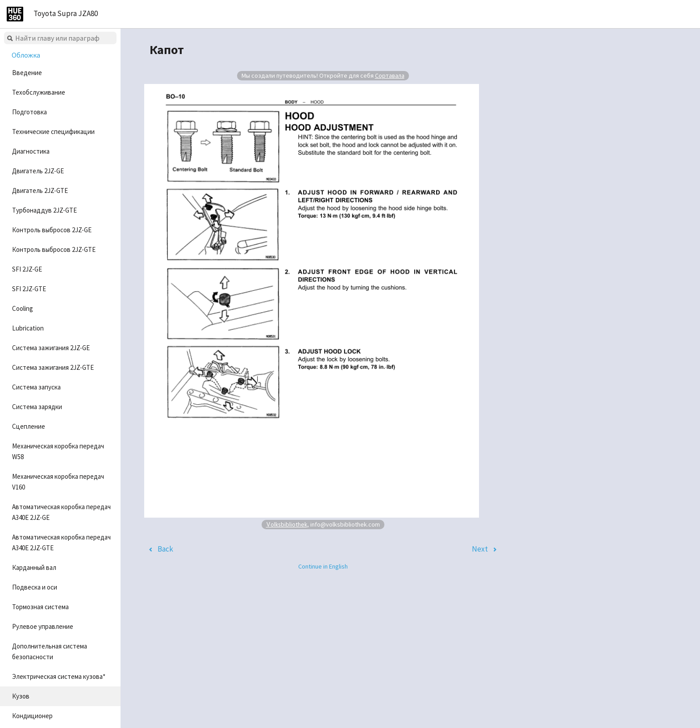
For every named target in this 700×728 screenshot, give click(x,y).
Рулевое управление (43, 626)
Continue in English (323, 566)
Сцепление (29, 426)
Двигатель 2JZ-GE (38, 171)
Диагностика (31, 151)
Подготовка (29, 112)
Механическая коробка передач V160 (58, 482)
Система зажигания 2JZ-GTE (53, 367)
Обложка (26, 55)
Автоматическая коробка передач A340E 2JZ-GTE (61, 542)
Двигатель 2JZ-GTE (40, 190)
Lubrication (28, 328)
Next (480, 549)
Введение (27, 73)
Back (165, 549)
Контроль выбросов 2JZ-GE (52, 230)
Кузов (21, 696)
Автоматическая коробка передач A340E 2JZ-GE (61, 512)
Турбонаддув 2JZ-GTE (44, 210)
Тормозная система (40, 607)
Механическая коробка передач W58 (58, 451)
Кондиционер (32, 716)
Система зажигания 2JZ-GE (51, 348)
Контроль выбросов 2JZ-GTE (54, 249)
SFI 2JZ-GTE (29, 289)
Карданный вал (34, 567)
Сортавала (390, 75)
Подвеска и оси (35, 587)
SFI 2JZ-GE (27, 269)
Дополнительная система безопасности (50, 651)
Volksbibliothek (287, 524)
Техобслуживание (39, 92)
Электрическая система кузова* (59, 676)
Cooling (23, 308)
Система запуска (36, 387)
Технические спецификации (53, 132)
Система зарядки (37, 407)
